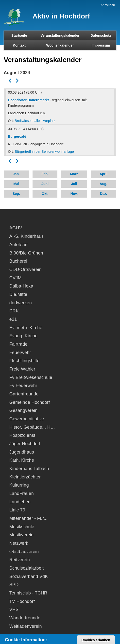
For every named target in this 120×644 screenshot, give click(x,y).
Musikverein (21, 535)
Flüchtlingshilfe (24, 361)
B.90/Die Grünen (26, 253)
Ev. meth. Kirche (26, 328)
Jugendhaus (22, 452)
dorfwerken (21, 303)
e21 (13, 319)
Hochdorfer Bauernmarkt (28, 100)
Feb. (45, 174)
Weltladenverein (26, 626)
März (74, 174)
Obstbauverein (24, 552)
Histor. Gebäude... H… (32, 427)
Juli (74, 184)
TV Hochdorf (22, 601)
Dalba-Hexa (21, 286)
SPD (14, 585)
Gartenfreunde (24, 394)
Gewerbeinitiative (27, 419)
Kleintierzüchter (25, 477)
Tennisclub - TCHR (28, 593)
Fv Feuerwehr (23, 386)
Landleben (20, 502)
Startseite (19, 35)
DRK (14, 311)
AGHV (16, 228)
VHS (14, 610)
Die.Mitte (18, 294)
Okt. (45, 194)
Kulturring (19, 485)
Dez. (103, 194)
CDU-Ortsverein (26, 270)
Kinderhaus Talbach (29, 469)
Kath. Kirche (22, 460)
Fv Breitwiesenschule (31, 377)
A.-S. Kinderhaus (26, 236)
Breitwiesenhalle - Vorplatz (35, 121)
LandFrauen (22, 493)
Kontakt (19, 45)
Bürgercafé (17, 136)
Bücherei (18, 261)
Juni (45, 184)
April (103, 174)
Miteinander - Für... (28, 518)
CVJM (16, 278)
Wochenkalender (60, 45)
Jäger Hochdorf (25, 444)
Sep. (16, 194)
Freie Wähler (22, 369)
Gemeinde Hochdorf (30, 402)
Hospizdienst (22, 435)
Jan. (16, 174)
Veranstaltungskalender (60, 35)
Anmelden (108, 5)
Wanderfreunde (25, 618)
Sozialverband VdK (29, 576)
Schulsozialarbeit (26, 568)
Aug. (103, 184)
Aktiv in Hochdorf (61, 16)
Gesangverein (23, 410)
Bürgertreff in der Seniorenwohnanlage (44, 152)
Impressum (101, 45)
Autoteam (19, 245)
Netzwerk (19, 543)
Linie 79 (17, 510)
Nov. (74, 194)
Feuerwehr (20, 353)
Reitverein (20, 560)
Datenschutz (101, 35)
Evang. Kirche (24, 336)
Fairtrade (18, 344)
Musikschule (22, 527)
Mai (16, 184)
